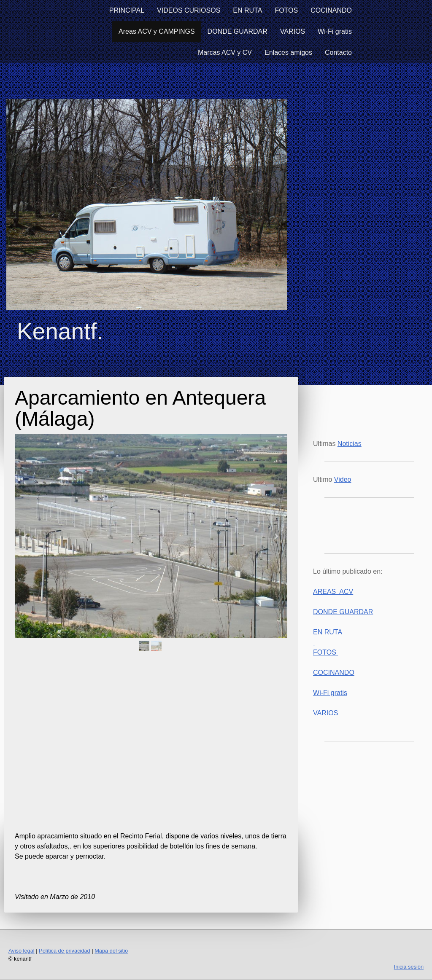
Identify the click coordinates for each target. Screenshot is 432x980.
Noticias (350, 444)
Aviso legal (22, 951)
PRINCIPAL (127, 10)
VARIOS (293, 31)
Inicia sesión (409, 967)
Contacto (338, 52)
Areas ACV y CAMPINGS (157, 31)
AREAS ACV (333, 592)
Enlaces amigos (288, 52)
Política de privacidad (65, 951)
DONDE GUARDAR (238, 31)
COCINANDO (331, 10)
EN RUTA (247, 10)
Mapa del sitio (111, 951)
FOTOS (286, 10)
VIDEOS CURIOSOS (189, 10)
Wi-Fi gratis (335, 31)
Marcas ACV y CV (225, 52)
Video (343, 479)
